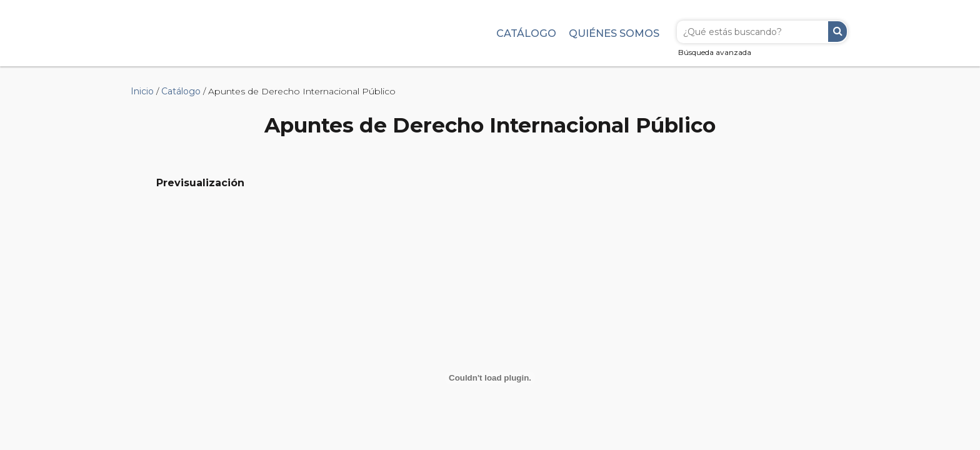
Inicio (142, 91)
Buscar (837, 32)
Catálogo (526, 33)
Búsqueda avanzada (715, 52)
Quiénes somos (614, 33)
